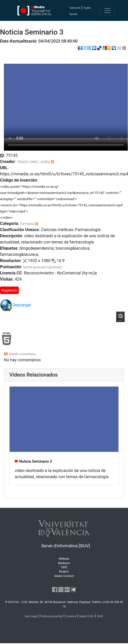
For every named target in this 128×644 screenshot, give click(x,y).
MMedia (64, 559)
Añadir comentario (20, 354)
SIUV (100, 616)
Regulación (9, 290)
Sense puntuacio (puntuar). (43, 267)
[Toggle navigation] (107, 11)
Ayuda (73, 14)
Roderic (64, 572)
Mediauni (64, 563)
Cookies (71, 616)
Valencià (75, 8)
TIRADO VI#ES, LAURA (33, 162)
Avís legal (31, 616)
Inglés (87, 8)
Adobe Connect (64, 576)
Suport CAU (86, 616)
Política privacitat (51, 616)
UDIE (64, 567)
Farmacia (27, 224)
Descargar (16, 305)
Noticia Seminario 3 (33, 462)
